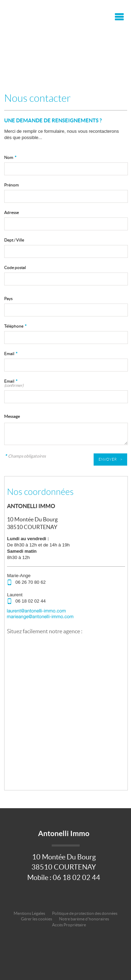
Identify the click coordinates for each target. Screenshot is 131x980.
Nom (10, 157)
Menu (118, 17)
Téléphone (15, 326)
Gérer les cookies (37, 919)
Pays (8, 298)
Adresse (12, 212)
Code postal (15, 267)
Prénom (12, 185)
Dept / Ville (14, 240)
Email (11, 354)
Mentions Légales (29, 913)
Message (12, 416)
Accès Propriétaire (69, 925)
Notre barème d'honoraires (84, 919)
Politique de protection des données (85, 913)
